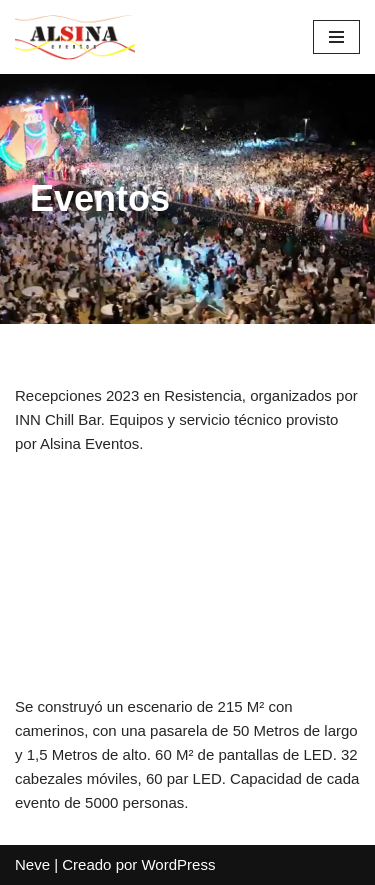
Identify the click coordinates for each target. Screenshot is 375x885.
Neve (32, 864)
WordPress (178, 864)
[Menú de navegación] (336, 37)
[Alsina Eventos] (75, 37)
